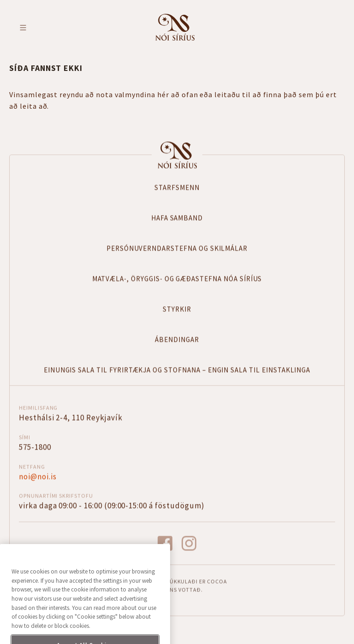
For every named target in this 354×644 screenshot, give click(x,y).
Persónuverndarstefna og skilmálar (177, 248)
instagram (189, 543)
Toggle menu (23, 28)
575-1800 (35, 446)
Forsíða (177, 154)
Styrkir (177, 308)
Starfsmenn (177, 187)
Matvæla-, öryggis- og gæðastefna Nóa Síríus (177, 278)
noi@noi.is (38, 476)
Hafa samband (177, 217)
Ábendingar (177, 339)
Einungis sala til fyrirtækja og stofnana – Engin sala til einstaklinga (177, 369)
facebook (165, 543)
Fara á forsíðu (175, 27)
